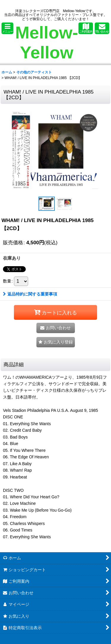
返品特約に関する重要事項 (30, 294)
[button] (7, 28)
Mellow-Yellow (47, 42)
